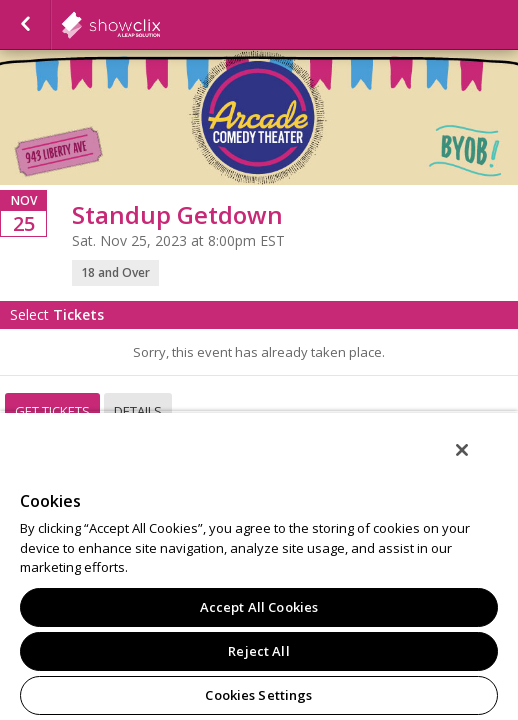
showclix (160, 25)
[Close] (476, 463)
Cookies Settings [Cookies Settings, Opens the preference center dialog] (258, 695)
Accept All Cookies (259, 607)
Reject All (258, 651)
